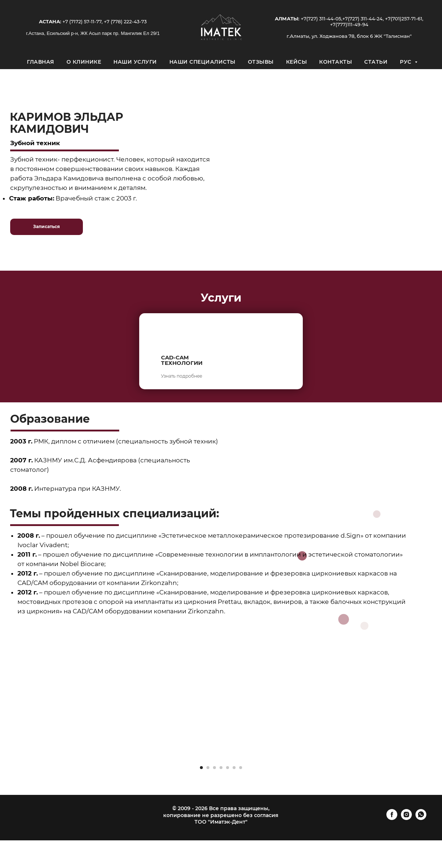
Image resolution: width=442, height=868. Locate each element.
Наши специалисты (202, 62)
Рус (406, 62)
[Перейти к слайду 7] (241, 768)
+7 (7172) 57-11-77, (82, 21)
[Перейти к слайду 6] (234, 768)
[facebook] (392, 818)
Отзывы (261, 62)
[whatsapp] (421, 818)
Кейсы (297, 62)
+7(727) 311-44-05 (321, 19)
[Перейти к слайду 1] (201, 768)
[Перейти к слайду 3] (214, 768)
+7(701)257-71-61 (403, 19)
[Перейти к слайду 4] (221, 768)
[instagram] (406, 818)
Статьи (376, 62)
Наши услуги (135, 62)
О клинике (84, 62)
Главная (41, 62)
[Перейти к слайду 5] (228, 768)
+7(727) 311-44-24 (363, 19)
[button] (47, 227)
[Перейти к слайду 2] (208, 768)
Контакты (335, 62)
